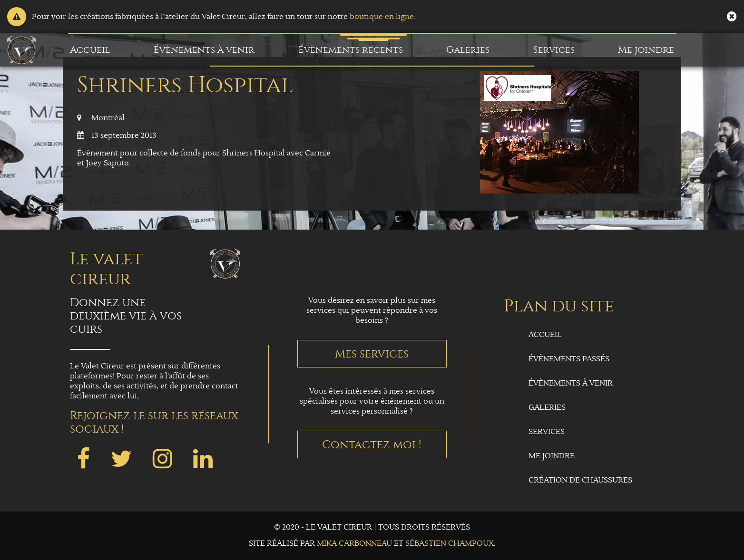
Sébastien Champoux (450, 544)
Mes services (372, 354)
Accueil (90, 50)
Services (554, 50)
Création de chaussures (580, 480)
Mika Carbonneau (354, 544)
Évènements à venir (204, 50)
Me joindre (646, 50)
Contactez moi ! (372, 444)
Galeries (468, 50)
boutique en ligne (382, 17)
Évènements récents (351, 50)
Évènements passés (569, 359)
